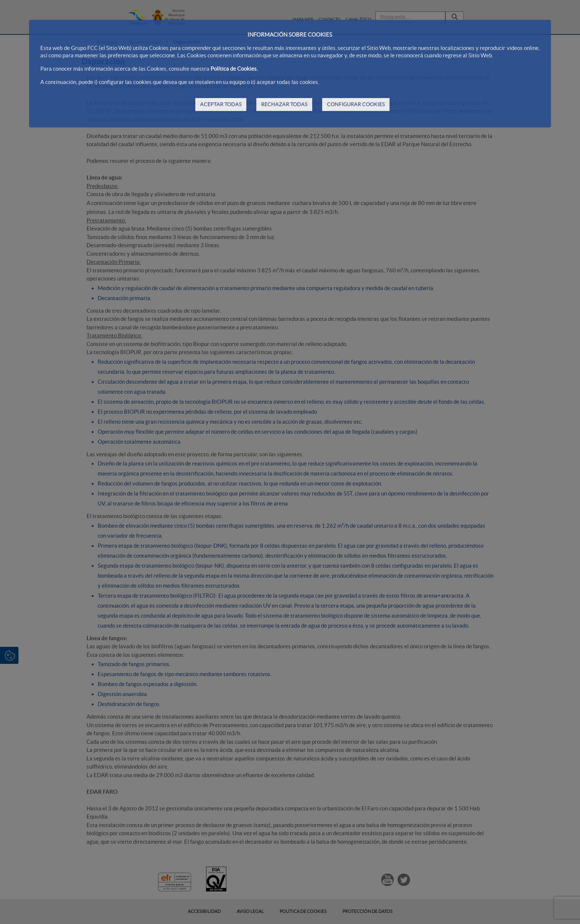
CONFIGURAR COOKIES (356, 104)
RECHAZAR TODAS (284, 104)
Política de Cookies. (234, 69)
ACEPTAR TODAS (221, 104)
